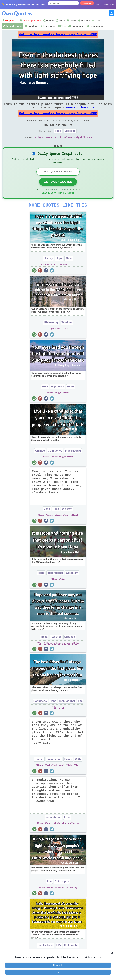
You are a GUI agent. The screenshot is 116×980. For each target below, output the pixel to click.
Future (46, 275)
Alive (63, 589)
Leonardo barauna (79, 111)
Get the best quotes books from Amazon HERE (58, 35)
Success (70, 137)
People (47, 467)
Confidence (55, 461)
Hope (58, 137)
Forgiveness (97, 26)
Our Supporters (32, 21)
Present (63, 275)
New (63, 26)
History (48, 269)
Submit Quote (14, 26)
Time (56, 519)
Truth (98, 21)
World (51, 897)
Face (59, 339)
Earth (66, 833)
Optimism (72, 583)
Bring (76, 653)
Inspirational (73, 461)
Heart (71, 397)
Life (80, 711)
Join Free (87, 3)
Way (40, 653)
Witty (62, 21)
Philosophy (51, 333)
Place (68, 144)
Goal (45, 397)
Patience (56, 647)
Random (33, 26)
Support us (11, 21)
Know (59, 525)
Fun (62, 717)
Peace (68, 769)
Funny (50, 21)
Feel (48, 775)
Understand (58, 775)
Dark (59, 144)
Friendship (78, 26)
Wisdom (85, 21)
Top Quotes (49, 26)
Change (40, 461)
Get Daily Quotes (58, 190)
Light (40, 144)
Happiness (58, 397)
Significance (84, 144)
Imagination (54, 769)
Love (73, 21)
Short (69, 269)
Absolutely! (58, 965)
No (58, 972)
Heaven (75, 833)
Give (55, 467)
